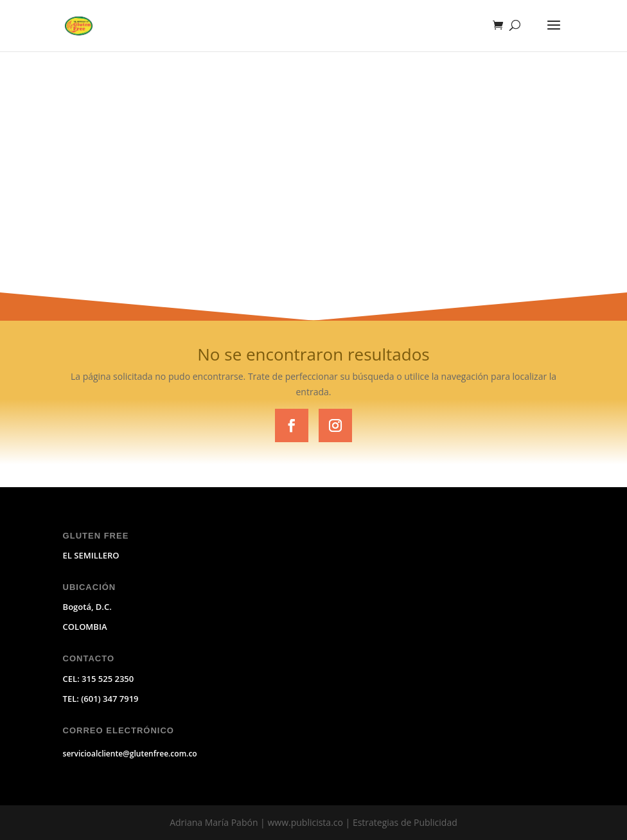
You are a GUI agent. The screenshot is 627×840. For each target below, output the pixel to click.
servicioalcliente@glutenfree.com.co (130, 754)
